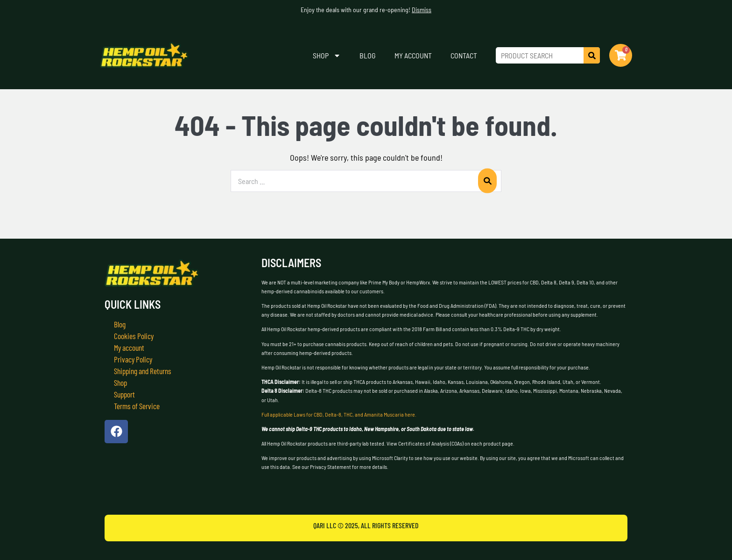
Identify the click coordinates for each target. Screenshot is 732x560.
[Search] (592, 55)
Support (125, 394)
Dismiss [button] (422, 10)
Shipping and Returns (145, 371)
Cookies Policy (134, 336)
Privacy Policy (134, 359)
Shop (327, 56)
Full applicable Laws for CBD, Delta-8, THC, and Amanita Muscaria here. (339, 414)
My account (413, 55)
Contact (464, 55)
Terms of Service (138, 406)
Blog (368, 55)
